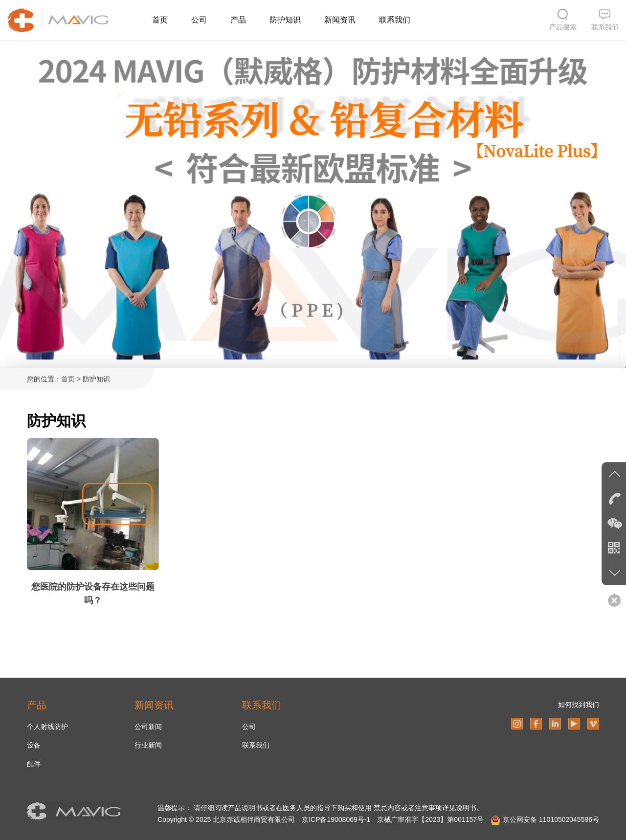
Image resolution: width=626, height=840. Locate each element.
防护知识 (285, 20)
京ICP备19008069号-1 (336, 819)
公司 (199, 20)
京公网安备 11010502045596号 (551, 819)
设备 (34, 745)
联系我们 (395, 20)
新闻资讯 (340, 20)
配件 (34, 764)
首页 (160, 20)
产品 (238, 20)
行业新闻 (148, 745)
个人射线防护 (47, 727)
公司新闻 (148, 727)
